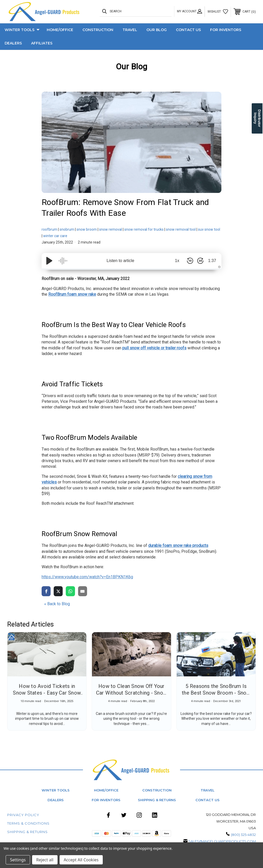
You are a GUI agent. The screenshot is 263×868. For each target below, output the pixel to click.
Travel (130, 30)
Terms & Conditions (28, 823)
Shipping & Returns (157, 800)
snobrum (67, 229)
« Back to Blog (57, 604)
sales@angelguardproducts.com (222, 841)
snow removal (111, 229)
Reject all (45, 860)
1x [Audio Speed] (175, 261)
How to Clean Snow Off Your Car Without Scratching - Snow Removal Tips (131, 693)
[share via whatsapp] (70, 591)
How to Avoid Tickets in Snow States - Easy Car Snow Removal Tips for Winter (47, 693)
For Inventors (226, 30)
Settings (18, 860)
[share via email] (83, 591)
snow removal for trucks (144, 229)
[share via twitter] (58, 591)
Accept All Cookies (81, 860)
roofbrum (49, 229)
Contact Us (188, 30)
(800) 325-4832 (243, 835)
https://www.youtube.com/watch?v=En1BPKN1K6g (87, 577)
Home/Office (60, 30)
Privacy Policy (23, 815)
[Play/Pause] (49, 261)
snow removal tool (181, 229)
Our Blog (157, 30)
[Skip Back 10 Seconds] (188, 261)
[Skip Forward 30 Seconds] (198, 261)
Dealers (13, 43)
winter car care (55, 236)
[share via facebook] (46, 591)
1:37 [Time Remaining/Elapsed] (211, 261)
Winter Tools (22, 30)
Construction (98, 30)
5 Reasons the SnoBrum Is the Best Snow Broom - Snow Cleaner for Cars (216, 693)
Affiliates (42, 43)
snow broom (87, 229)
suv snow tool (209, 229)
